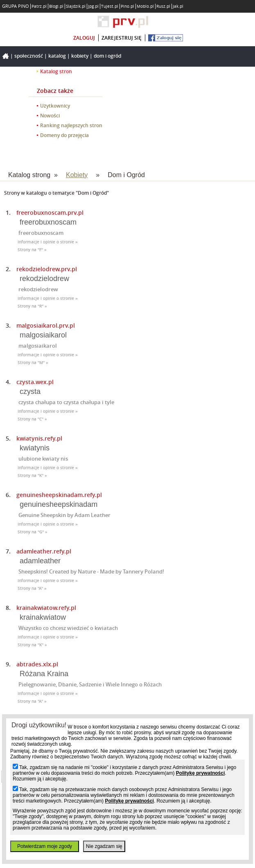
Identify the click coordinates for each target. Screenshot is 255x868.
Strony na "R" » (32, 306)
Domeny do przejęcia (64, 135)
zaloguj (84, 38)
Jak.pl (178, 6)
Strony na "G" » (33, 532)
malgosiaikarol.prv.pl (46, 325)
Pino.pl (127, 6)
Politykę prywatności (200, 773)
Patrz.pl (39, 6)
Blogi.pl (56, 6)
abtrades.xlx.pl (37, 664)
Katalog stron (56, 71)
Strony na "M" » (33, 363)
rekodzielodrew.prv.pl (47, 269)
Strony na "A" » (32, 588)
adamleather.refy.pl (44, 551)
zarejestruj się (122, 38)
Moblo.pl (145, 6)
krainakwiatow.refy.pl (46, 608)
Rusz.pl (163, 6)
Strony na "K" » (32, 476)
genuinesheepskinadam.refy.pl (59, 495)
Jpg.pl (93, 6)
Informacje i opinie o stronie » (48, 242)
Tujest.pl (110, 6)
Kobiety (80, 56)
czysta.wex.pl (35, 382)
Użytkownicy (55, 106)
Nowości (50, 116)
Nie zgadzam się (104, 846)
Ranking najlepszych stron (71, 125)
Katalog (57, 56)
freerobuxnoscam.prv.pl (50, 213)
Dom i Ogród (107, 56)
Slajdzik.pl (76, 6)
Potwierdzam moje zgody (45, 846)
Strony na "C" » (32, 419)
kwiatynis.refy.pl (39, 438)
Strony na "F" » (32, 250)
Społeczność (29, 56)
